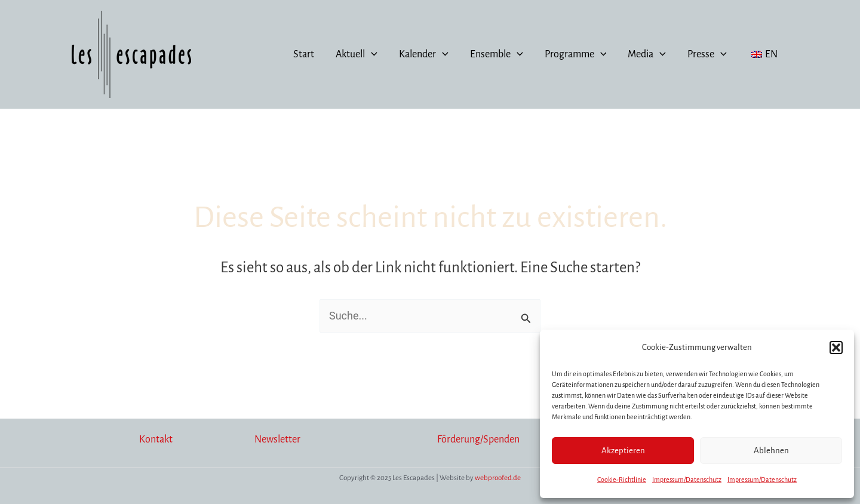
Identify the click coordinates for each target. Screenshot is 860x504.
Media (647, 54)
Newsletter (277, 440)
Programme (576, 54)
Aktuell (357, 54)
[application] (371, 54)
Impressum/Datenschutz (687, 480)
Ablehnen (771, 451)
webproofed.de (498, 478)
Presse (707, 54)
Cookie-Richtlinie (622, 480)
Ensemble (497, 54)
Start (304, 54)
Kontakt (156, 440)
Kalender (424, 54)
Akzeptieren (623, 451)
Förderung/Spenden (478, 440)
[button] (836, 348)
